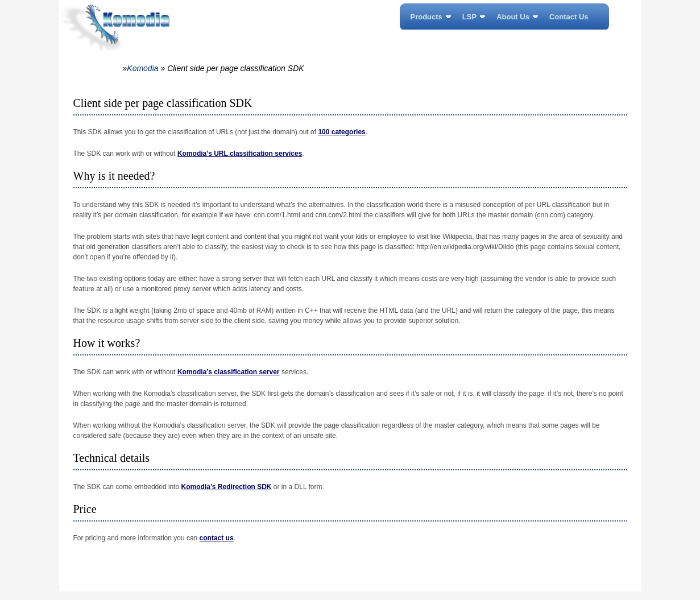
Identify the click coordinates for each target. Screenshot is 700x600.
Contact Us (569, 17)
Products (426, 17)
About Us (513, 17)
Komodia (142, 68)
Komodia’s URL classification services (240, 154)
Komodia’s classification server (229, 372)
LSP (469, 17)
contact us (217, 538)
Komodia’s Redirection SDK (227, 487)
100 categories (341, 132)
